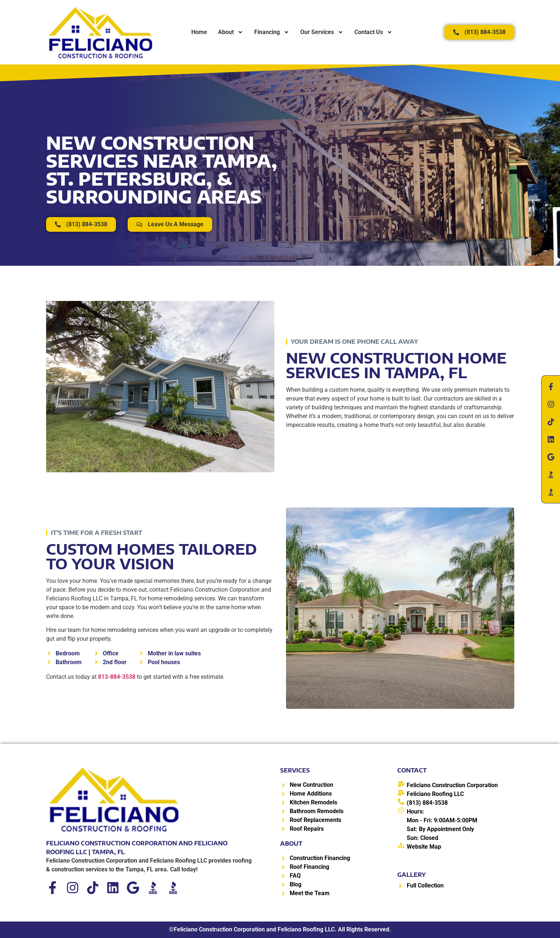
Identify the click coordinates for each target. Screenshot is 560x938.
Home (199, 32)
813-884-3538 (117, 677)
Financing (272, 32)
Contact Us (373, 32)
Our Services (322, 32)
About (231, 32)
